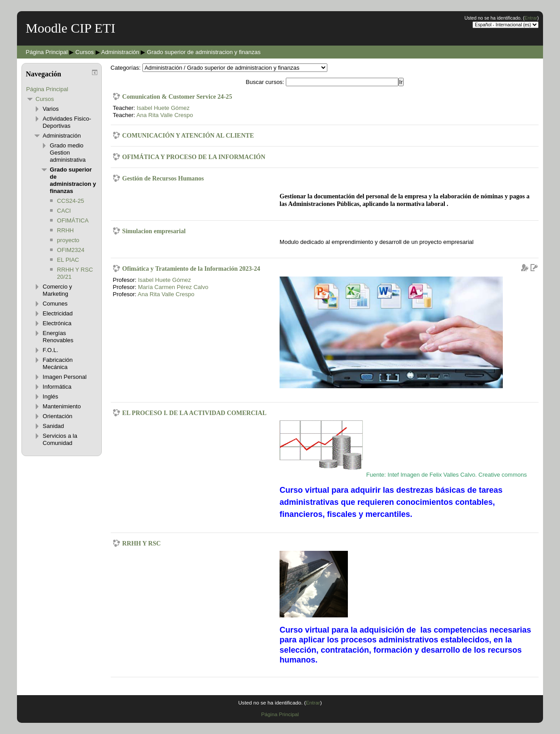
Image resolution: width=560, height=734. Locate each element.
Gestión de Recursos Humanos (163, 178)
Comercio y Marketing (58, 290)
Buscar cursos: (266, 82)
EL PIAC (68, 260)
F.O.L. (51, 350)
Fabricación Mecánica (58, 363)
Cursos (85, 52)
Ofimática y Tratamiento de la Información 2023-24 (191, 268)
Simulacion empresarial (154, 231)
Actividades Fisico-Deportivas (67, 122)
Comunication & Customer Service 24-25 (177, 96)
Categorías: (126, 68)
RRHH (66, 230)
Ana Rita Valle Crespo (165, 115)
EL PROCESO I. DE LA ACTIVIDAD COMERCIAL (194, 413)
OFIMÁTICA (73, 220)
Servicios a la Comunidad (60, 439)
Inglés (51, 396)
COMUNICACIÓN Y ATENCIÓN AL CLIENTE (188, 135)
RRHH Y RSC (142, 543)
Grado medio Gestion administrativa (68, 153)
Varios (51, 109)
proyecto (68, 240)
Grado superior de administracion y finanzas (204, 52)
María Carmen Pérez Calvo (173, 287)
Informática (57, 387)
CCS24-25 (71, 201)
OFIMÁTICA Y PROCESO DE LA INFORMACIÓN (194, 157)
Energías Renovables (58, 337)
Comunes (55, 304)
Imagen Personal (65, 377)
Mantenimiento (62, 406)
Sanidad (54, 426)
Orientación (58, 416)
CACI (64, 211)
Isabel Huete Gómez (163, 108)
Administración (120, 52)
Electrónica (57, 323)
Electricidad (58, 313)
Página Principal (47, 52)
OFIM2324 (71, 250)
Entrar (531, 18)
